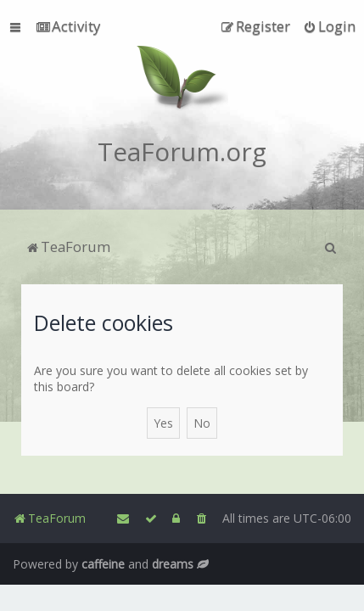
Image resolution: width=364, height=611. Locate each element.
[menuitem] (68, 26)
